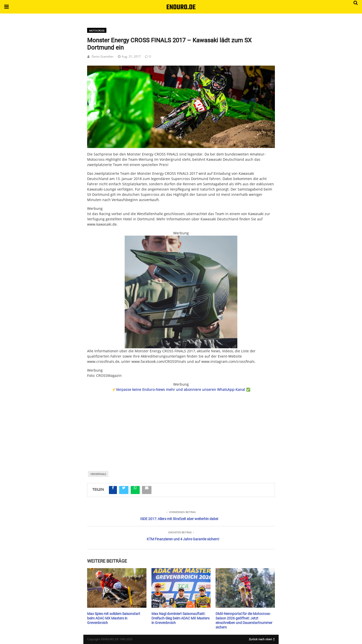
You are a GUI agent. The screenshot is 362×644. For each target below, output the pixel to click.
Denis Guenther (103, 56)
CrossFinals (98, 474)
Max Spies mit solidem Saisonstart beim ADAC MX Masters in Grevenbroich (114, 618)
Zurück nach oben (262, 639)
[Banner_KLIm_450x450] (181, 292)
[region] (181, 425)
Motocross (97, 31)
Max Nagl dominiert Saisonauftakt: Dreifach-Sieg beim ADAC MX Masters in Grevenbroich (180, 618)
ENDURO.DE (181, 7)
